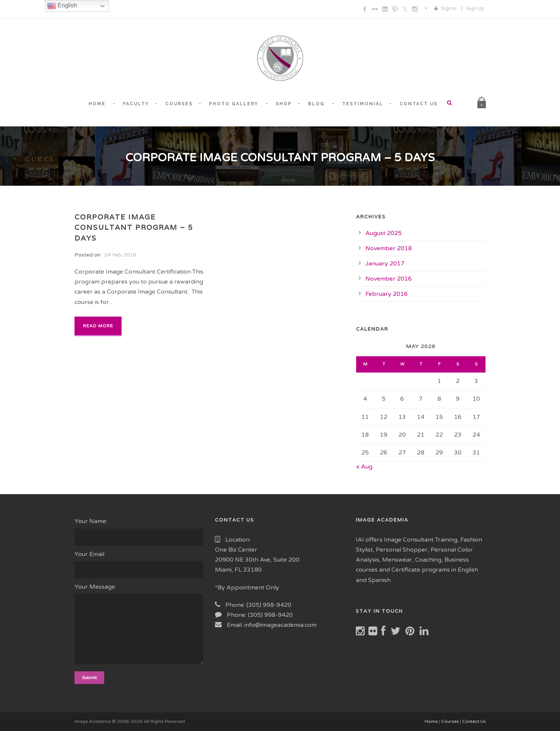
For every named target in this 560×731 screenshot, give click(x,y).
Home (431, 721)
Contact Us (474, 721)
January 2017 (385, 264)
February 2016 (387, 294)
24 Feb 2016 (120, 255)
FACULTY (136, 104)
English (62, 6)
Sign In (449, 9)
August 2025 (384, 233)
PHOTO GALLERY (234, 104)
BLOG (316, 104)
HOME (97, 104)
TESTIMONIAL (363, 104)
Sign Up (475, 9)
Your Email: (139, 564)
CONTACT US (419, 104)
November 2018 (389, 248)
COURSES (179, 104)
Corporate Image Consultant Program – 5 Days (134, 227)
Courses (450, 721)
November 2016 (389, 279)
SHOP (284, 104)
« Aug (364, 467)
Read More (98, 326)
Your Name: (139, 531)
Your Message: (139, 625)
